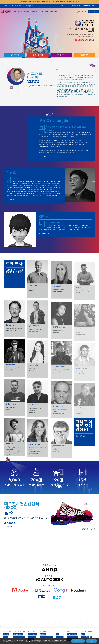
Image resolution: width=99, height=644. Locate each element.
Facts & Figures (33, 634)
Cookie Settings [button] (78, 641)
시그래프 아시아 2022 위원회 (47, 637)
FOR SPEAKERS (32, 637)
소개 (15, 12)
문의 (58, 634)
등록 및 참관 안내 (54, 12)
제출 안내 (26, 12)
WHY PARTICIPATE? (18, 634)
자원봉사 (41, 12)
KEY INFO (6, 637)
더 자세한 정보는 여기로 (72, 2)
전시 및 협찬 (33, 12)
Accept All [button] (91, 641)
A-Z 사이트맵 (43, 634)
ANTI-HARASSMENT (72, 634)
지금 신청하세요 (94, 11)
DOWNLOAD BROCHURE (19, 637)
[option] (49, 103)
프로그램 (20, 12)
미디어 (46, 12)
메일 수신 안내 (60, 637)
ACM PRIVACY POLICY (72, 637)
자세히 (44, 157)
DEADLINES (6, 634)
